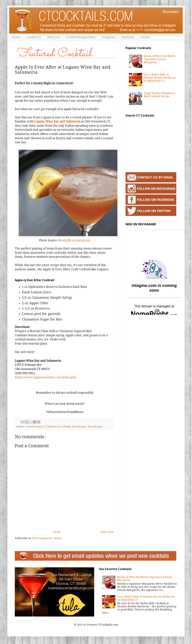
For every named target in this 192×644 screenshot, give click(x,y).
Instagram (108, 37)
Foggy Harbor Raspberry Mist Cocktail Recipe (160, 95)
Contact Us (34, 37)
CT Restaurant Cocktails (58, 427)
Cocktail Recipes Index (81, 37)
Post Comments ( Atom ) (47, 538)
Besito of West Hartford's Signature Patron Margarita (160, 59)
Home (16, 37)
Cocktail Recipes (34, 427)
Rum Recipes (79, 427)
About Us (53, 37)
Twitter (145, 37)
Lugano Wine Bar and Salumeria (57, 121)
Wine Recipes (95, 427)
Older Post (107, 532)
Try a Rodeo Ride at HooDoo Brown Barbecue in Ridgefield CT (160, 78)
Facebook (128, 37)
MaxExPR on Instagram (74, 240)
